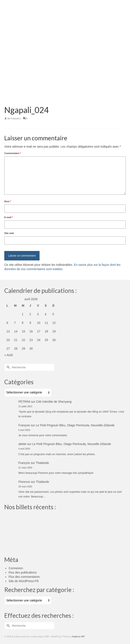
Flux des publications (23, 572)
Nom (8, 201)
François (15, 118)
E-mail (9, 217)
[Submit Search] (8, 367)
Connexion (16, 568)
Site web (9, 233)
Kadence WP (78, 637)
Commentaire (13, 153)
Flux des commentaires (24, 577)
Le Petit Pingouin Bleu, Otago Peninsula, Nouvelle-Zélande (75, 425)
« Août (9, 355)
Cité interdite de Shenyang (54, 402)
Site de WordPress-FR (24, 581)
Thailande (42, 463)
